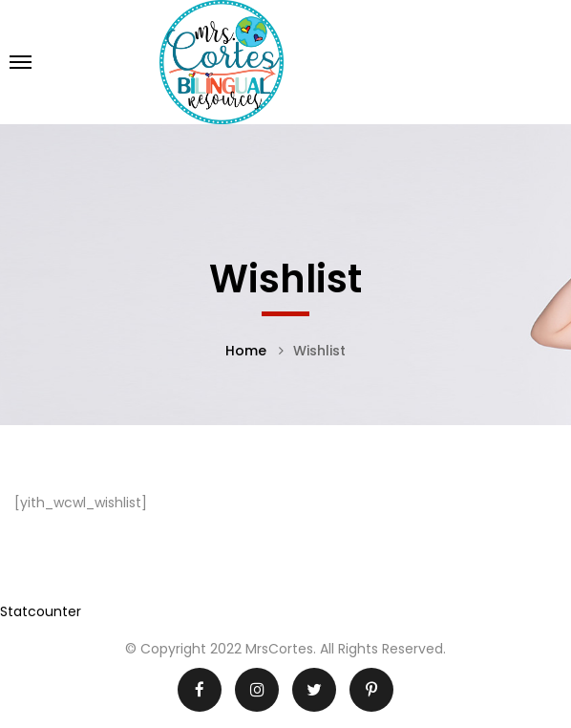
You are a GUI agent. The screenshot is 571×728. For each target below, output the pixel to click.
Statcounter (41, 611)
